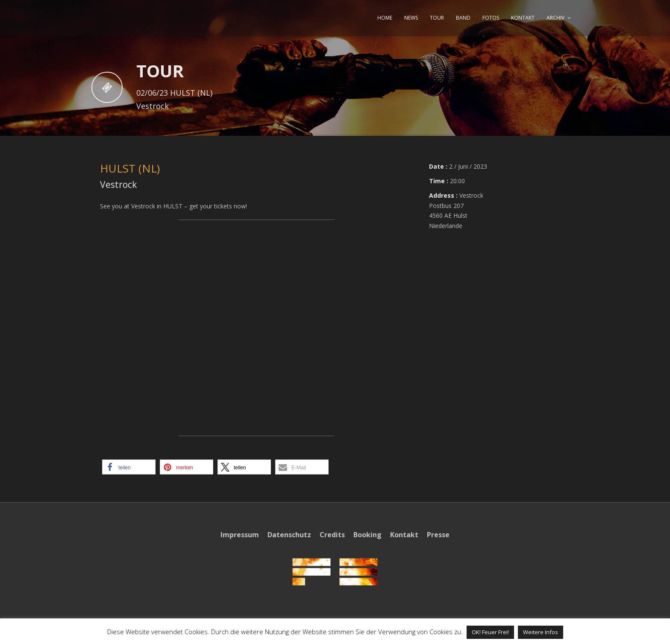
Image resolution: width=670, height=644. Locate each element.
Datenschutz (289, 535)
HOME (385, 18)
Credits (332, 535)
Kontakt (404, 535)
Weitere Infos (541, 632)
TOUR (437, 18)
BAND (463, 18)
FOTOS (491, 18)
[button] (129, 467)
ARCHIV (555, 18)
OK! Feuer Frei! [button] (490, 632)
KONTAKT (523, 18)
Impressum (240, 535)
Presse (438, 535)
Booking (367, 535)
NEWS (411, 18)
